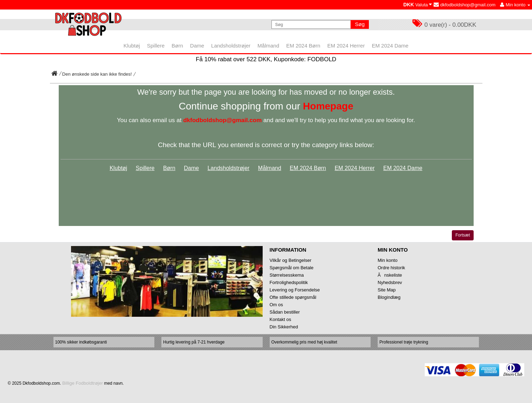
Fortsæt (463, 235)
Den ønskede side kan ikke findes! (97, 74)
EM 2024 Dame (403, 168)
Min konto (387, 260)
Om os (276, 305)
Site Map (387, 290)
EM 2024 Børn (308, 168)
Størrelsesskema (287, 275)
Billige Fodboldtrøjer (83, 383)
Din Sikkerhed (284, 327)
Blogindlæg (389, 297)
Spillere (145, 168)
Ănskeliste (390, 275)
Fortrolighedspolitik (289, 282)
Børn (169, 168)
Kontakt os (280, 319)
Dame (191, 168)
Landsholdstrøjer (228, 168)
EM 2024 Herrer (355, 168)
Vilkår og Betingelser (291, 260)
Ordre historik (391, 268)
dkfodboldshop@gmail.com (464, 5)
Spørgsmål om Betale (292, 268)
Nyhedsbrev (390, 282)
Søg (360, 24)
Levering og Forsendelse (295, 290)
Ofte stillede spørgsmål (293, 297)
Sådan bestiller (285, 312)
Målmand (270, 168)
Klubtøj (118, 168)
